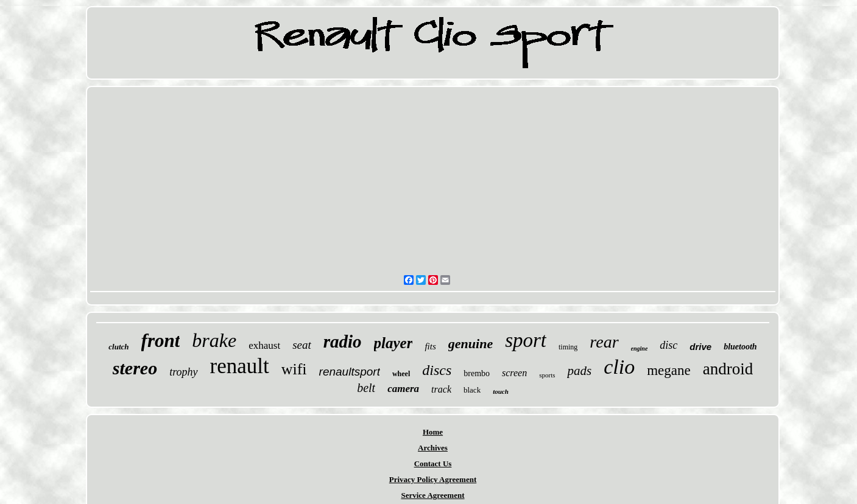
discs (437, 370)
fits (430, 346)
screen (514, 373)
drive (700, 347)
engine (640, 348)
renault (240, 366)
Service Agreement (432, 495)
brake (214, 340)
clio (619, 367)
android (728, 369)
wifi (294, 369)
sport (526, 340)
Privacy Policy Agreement (433, 479)
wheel (401, 374)
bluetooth (740, 347)
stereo (135, 368)
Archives (433, 448)
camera (403, 389)
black (472, 390)
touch (501, 391)
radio (343, 341)
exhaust (264, 345)
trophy (183, 372)
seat (302, 345)
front (161, 341)
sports (547, 375)
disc (668, 345)
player (393, 343)
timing (568, 347)
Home (433, 432)
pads (579, 371)
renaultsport (350, 372)
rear (604, 342)
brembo (477, 373)
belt (366, 388)
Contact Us (433, 464)
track (441, 389)
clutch (118, 347)
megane (669, 370)
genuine (471, 344)
